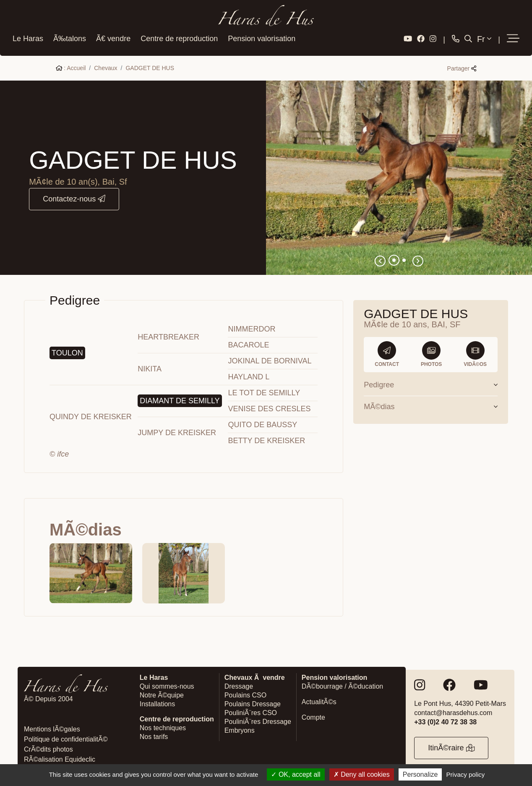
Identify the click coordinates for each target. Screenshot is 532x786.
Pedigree (431, 383)
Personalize (420, 774)
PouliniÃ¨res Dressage (258, 720)
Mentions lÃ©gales (52, 727)
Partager (462, 67)
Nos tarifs (154, 735)
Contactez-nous (74, 197)
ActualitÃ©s (319, 700)
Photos (431, 353)
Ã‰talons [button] (70, 37)
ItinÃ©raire (451, 746)
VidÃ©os (475, 353)
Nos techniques (163, 726)
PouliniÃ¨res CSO (251, 711)
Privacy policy (466, 774)
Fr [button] (484, 37)
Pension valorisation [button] (262, 37)
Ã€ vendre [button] (113, 37)
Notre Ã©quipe (162, 693)
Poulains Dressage (253, 702)
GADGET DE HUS (150, 66)
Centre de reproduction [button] (179, 37)
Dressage (239, 685)
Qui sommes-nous (167, 685)
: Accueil (71, 66)
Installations (158, 702)
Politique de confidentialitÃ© (66, 738)
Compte (313, 716)
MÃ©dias (431, 405)
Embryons (240, 729)
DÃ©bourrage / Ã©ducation (342, 685)
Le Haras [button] (28, 37)
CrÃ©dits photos (48, 748)
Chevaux (106, 66)
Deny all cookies (362, 774)
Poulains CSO (246, 693)
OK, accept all (296, 774)
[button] (513, 37)
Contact (387, 353)
